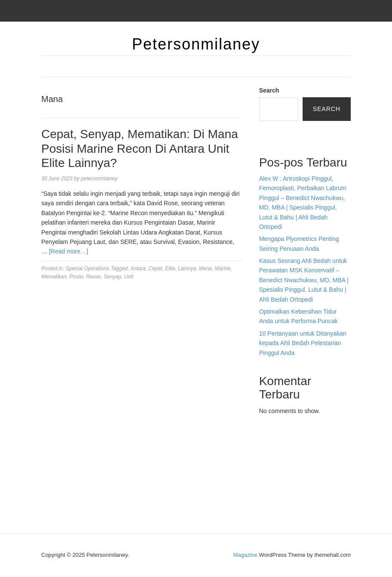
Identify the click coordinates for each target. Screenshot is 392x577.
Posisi (76, 277)
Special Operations (87, 268)
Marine (222, 268)
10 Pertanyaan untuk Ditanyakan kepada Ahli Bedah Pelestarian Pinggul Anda (303, 343)
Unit (129, 277)
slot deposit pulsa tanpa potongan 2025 (299, 478)
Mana (205, 268)
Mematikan (54, 277)
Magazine (245, 555)
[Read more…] (69, 251)
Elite (170, 268)
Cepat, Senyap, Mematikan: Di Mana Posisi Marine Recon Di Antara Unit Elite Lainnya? (140, 148)
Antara (138, 268)
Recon (93, 277)
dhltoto (268, 430)
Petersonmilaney (196, 44)
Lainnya (187, 268)
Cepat (155, 268)
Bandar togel (276, 134)
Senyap (112, 277)
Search (269, 90)
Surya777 (272, 507)
